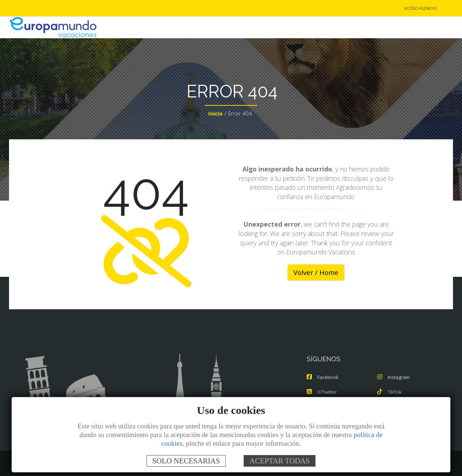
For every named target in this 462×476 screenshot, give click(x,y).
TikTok (389, 392)
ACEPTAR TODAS (280, 461)
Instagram (393, 377)
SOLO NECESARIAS (186, 461)
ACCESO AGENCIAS (420, 8)
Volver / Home (316, 273)
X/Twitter (322, 392)
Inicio (215, 114)
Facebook (323, 377)
